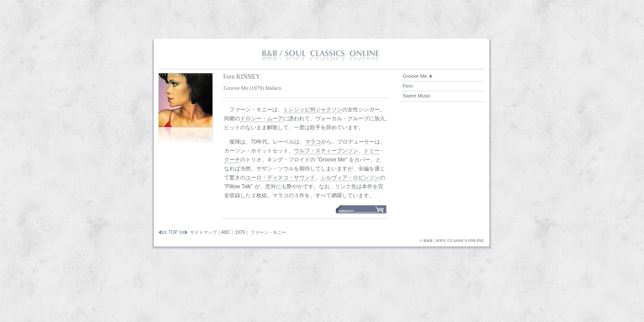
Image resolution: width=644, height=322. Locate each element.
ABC (226, 232)
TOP (173, 232)
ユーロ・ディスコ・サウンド (280, 178)
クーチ (232, 160)
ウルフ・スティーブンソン (326, 151)
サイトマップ (203, 232)
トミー (372, 151)
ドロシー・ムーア (262, 119)
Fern (408, 86)
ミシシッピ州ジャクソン (313, 110)
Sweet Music (416, 96)
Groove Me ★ (417, 76)
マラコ (313, 142)
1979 (240, 232)
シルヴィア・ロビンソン (350, 178)
